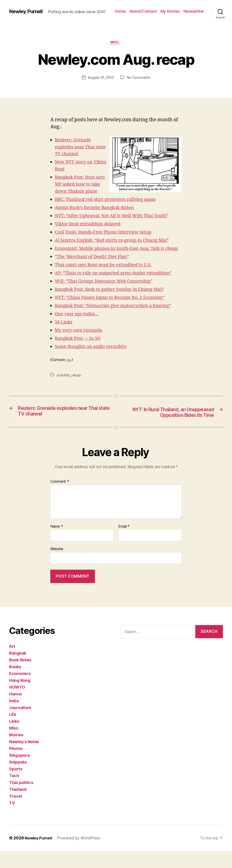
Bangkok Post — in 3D (79, 349)
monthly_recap (69, 386)
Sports (16, 786)
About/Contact (167, 9)
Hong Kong (20, 698)
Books (15, 684)
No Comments (139, 81)
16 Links (64, 332)
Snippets (18, 779)
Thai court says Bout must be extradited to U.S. (107, 275)
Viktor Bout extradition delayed (90, 227)
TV (12, 820)
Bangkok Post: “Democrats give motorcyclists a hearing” (118, 316)
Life (13, 732)
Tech (14, 793)
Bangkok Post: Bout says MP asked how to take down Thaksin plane (82, 188)
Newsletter (194, 16)
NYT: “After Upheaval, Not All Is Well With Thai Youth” (116, 219)
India (14, 718)
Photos (16, 766)
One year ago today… (78, 324)
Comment (60, 499)
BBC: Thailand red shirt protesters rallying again (109, 203)
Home (145, 9)
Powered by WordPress (81, 855)
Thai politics (21, 800)
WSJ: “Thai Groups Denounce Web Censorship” (108, 292)
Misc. (116, 45)
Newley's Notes (24, 759)
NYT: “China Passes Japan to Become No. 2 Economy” (114, 308)
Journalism (20, 725)
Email (124, 544)
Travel (15, 813)
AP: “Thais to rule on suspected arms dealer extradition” (118, 283)
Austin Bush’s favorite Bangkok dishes (98, 211)
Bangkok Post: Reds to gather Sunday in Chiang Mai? (114, 300)
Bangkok (18, 670)
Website (57, 566)
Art (12, 664)
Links (14, 738)
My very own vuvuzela (81, 340)
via (68, 370)
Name (57, 544)
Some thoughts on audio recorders (94, 357)
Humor (16, 711)
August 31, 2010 (101, 81)
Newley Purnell (27, 9)
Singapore (19, 773)
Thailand (18, 807)
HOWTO (17, 704)
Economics (20, 691)
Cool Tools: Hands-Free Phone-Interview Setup (107, 236)
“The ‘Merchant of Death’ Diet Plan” (95, 267)
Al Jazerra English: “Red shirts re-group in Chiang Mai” (116, 244)
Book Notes (20, 677)
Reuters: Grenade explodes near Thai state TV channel (76, 150)
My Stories (194, 9)
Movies (16, 752)
